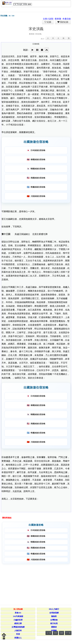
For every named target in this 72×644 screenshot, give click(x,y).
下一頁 (68, 633)
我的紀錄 (64, 22)
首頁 (55, 633)
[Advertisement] (36, 584)
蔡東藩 (58, 19)
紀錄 (49, 22)
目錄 (61, 633)
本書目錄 (67, 19)
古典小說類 (48, 19)
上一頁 (49, 633)
